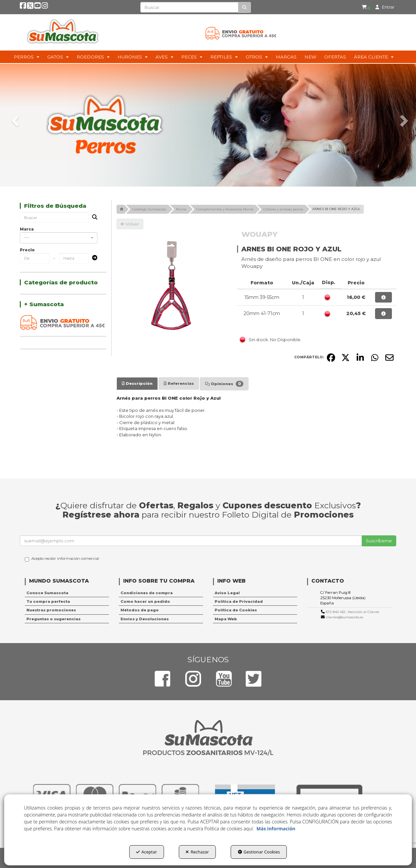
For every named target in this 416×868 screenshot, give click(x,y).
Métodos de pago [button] (140, 610)
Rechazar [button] (197, 852)
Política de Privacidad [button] (239, 601)
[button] (23, 7)
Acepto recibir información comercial (62, 559)
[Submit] (93, 258)
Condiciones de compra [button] (147, 593)
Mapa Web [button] (226, 619)
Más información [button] (276, 829)
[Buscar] (244, 7)
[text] (189, 7)
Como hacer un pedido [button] (145, 601)
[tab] (137, 383)
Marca (27, 229)
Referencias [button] (179, 383)
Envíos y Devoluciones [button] (145, 619)
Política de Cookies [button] (236, 610)
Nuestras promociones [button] (51, 610)
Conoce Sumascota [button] (47, 593)
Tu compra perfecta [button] (48, 601)
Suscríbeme (379, 541)
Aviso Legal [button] (227, 593)
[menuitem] (362, 7)
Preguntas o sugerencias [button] (53, 619)
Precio (27, 250)
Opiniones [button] (224, 384)
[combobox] (59, 238)
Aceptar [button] (146, 852)
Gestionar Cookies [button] (259, 852)
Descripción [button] (137, 383)
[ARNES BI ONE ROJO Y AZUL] (172, 285)
